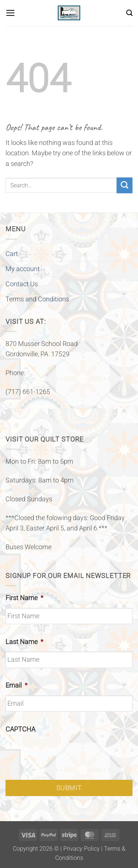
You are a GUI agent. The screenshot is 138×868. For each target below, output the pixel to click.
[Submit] (125, 185)
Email (17, 685)
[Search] (129, 13)
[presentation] (61, 754)
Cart (12, 254)
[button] (10, 13)
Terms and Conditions (37, 299)
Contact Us (22, 284)
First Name (24, 598)
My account (23, 269)
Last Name (24, 642)
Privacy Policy (82, 849)
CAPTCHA (20, 729)
